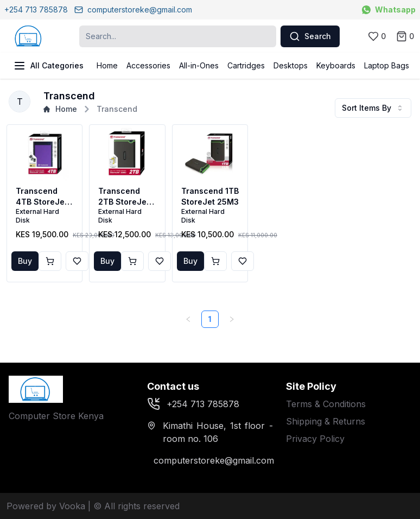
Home (107, 65)
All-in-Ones (199, 65)
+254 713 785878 (36, 10)
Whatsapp (389, 10)
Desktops (291, 65)
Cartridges (246, 65)
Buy (25, 261)
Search (310, 36)
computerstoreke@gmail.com (133, 10)
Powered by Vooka (46, 506)
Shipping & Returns (326, 421)
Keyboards (336, 65)
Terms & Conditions (326, 404)
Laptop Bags (387, 65)
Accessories (148, 65)
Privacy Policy (315, 439)
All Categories (48, 66)
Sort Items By (373, 108)
